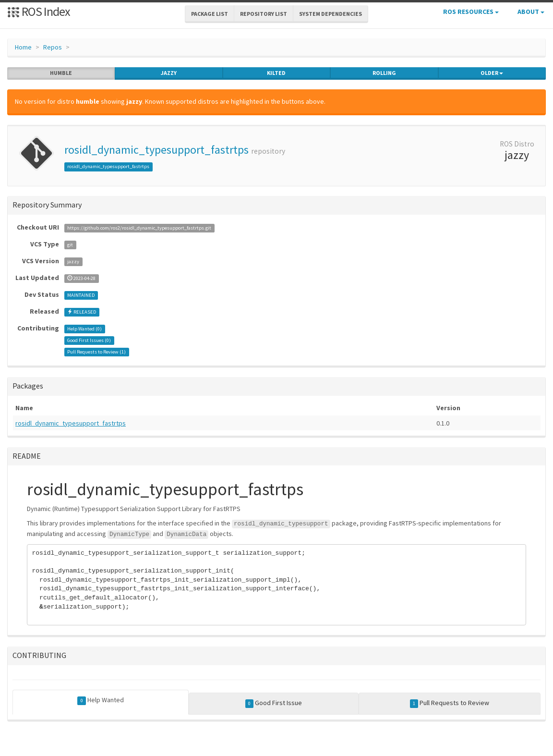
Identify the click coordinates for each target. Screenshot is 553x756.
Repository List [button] (264, 14)
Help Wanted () (84, 329)
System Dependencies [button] (331, 14)
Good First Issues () (89, 340)
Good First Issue (274, 703)
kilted (276, 73)
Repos (53, 47)
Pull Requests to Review (450, 703)
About (531, 12)
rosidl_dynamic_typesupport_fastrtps (156, 150)
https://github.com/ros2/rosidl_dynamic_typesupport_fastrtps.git (139, 228)
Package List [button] (210, 14)
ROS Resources (471, 12)
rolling (384, 73)
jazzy (169, 73)
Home (23, 47)
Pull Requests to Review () (96, 352)
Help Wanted (101, 700)
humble (61, 73)
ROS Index (39, 11)
